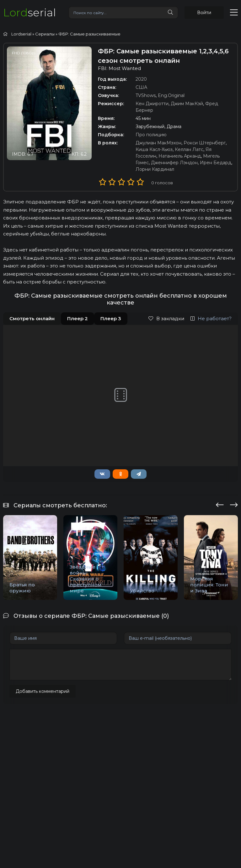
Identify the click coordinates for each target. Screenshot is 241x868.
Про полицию (151, 135)
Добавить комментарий (43, 691)
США (141, 87)
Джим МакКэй (187, 104)
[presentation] (220, 504)
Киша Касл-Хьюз (154, 149)
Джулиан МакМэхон (158, 143)
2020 (141, 79)
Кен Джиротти (152, 104)
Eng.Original (171, 95)
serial (29, 12)
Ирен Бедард (216, 163)
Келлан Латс (189, 149)
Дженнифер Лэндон (174, 163)
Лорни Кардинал (155, 169)
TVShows (146, 95)
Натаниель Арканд (180, 156)
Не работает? (211, 318)
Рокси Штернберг (205, 143)
